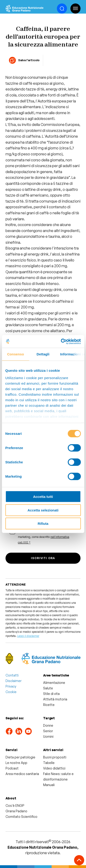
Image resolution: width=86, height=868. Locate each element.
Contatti (12, 675)
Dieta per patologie (20, 757)
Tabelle (49, 763)
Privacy (11, 686)
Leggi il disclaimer (28, 636)
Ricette (49, 705)
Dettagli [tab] (43, 354)
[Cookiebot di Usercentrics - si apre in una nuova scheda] (61, 341)
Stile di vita (51, 694)
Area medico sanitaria (22, 774)
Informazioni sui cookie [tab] (72, 354)
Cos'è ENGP (15, 806)
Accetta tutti (43, 497)
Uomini (48, 736)
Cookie (11, 692)
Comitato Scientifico (21, 817)
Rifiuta (43, 524)
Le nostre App (16, 763)
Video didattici (54, 768)
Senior (48, 731)
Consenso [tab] (15, 354)
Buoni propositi (55, 757)
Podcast (12, 768)
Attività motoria (55, 699)
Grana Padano (16, 811)
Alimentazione (54, 683)
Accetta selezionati (43, 510)
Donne (48, 725)
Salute (48, 688)
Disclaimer (14, 681)
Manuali (49, 785)
